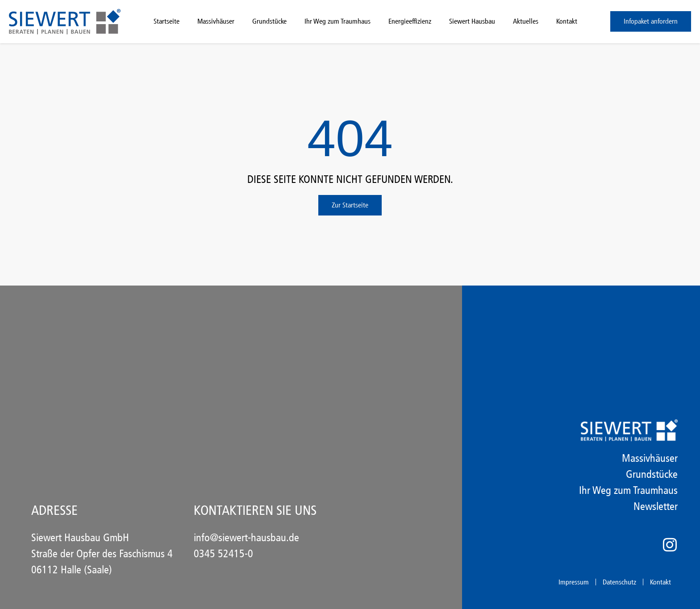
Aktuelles (526, 21)
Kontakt (567, 21)
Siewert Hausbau (472, 21)
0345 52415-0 (223, 554)
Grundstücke (269, 21)
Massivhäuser (216, 21)
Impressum (574, 582)
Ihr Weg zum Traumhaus (337, 21)
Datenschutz (619, 582)
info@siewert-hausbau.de (246, 538)
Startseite (167, 21)
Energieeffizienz (410, 21)
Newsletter (656, 506)
